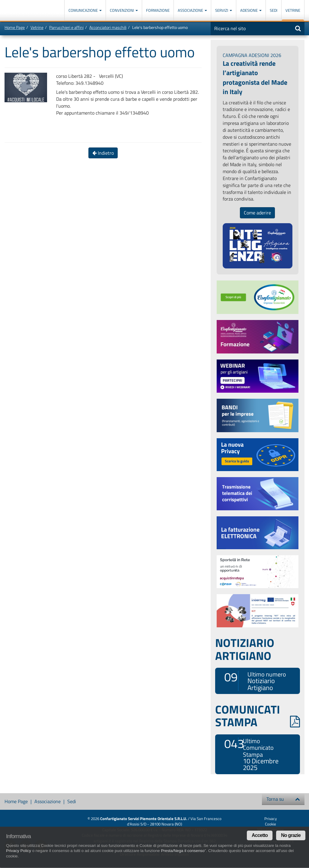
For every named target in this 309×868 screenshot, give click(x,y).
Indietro (103, 153)
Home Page (15, 27)
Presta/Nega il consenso (183, 851)
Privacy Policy (19, 851)
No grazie (291, 835)
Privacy (271, 819)
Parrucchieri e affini (66, 27)
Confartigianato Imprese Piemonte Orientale (26, 11)
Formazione (158, 10)
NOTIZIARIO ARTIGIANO (245, 649)
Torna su (283, 799)
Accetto (260, 835)
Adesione (251, 10)
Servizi (224, 10)
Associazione (192, 10)
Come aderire (257, 213)
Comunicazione (85, 10)
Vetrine (293, 10)
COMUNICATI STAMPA (258, 716)
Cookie (271, 824)
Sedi (274, 10)
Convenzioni (124, 10)
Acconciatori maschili (108, 27)
